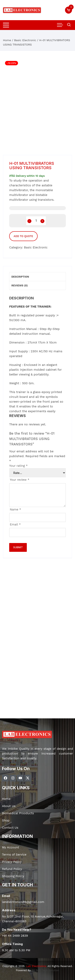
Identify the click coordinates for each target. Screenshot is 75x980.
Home (7, 40)
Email (15, 524)
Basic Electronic (25, 40)
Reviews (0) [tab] (20, 285)
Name (15, 509)
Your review (19, 480)
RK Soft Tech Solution (45, 970)
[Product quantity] (36, 221)
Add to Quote (23, 236)
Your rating (18, 466)
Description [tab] (20, 277)
